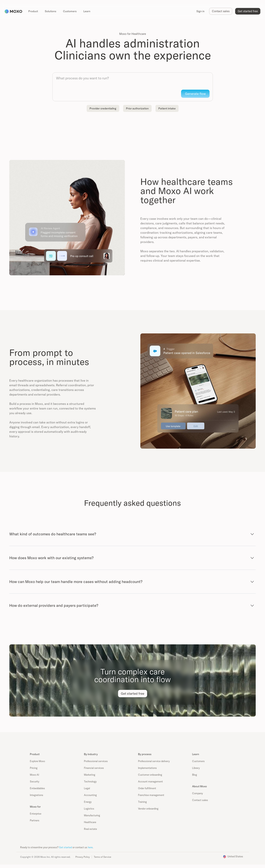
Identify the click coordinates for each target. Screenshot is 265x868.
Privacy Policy (83, 857)
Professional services (96, 761)
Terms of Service (102, 857)
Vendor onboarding (148, 809)
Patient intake (167, 108)
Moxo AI (34, 775)
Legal (87, 788)
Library (196, 768)
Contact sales (200, 800)
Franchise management (151, 795)
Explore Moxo (37, 761)
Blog (195, 775)
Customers (198, 761)
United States (235, 856)
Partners (35, 820)
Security (35, 781)
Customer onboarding (150, 775)
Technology (90, 781)
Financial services (94, 768)
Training (142, 802)
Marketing (90, 775)
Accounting (90, 795)
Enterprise (36, 814)
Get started (65, 847)
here (90, 847)
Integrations (37, 795)
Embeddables (37, 788)
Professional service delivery (154, 761)
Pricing (34, 768)
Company (197, 793)
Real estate (90, 829)
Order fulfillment (147, 788)
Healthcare (90, 822)
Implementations (147, 768)
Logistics (89, 809)
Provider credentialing (103, 108)
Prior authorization (137, 108)
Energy (88, 802)
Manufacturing (92, 815)
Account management (150, 781)
